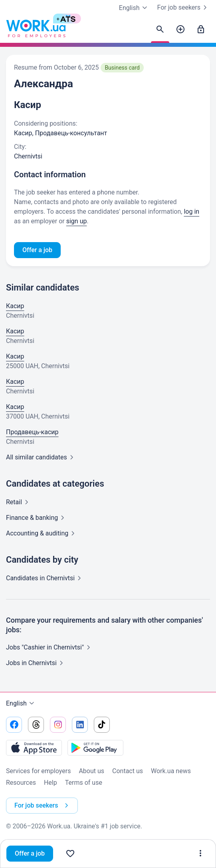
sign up (77, 221)
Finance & (37, 518)
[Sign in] (201, 30)
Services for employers (38, 771)
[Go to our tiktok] (102, 725)
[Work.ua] (36, 30)
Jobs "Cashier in (50, 647)
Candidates (45, 578)
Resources (21, 783)
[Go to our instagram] (58, 725)
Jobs (36, 663)
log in (191, 211)
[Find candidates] (160, 30)
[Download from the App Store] (34, 748)
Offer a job (30, 853)
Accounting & (42, 533)
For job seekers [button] (43, 806)
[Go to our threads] (36, 725)
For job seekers (184, 8)
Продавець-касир (32, 432)
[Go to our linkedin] (80, 725)
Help (51, 783)
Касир (15, 306)
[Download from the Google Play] (95, 748)
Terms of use (84, 783)
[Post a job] (180, 30)
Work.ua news (171, 771)
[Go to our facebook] (14, 725)
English (21, 704)
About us (91, 771)
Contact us (128, 771)
